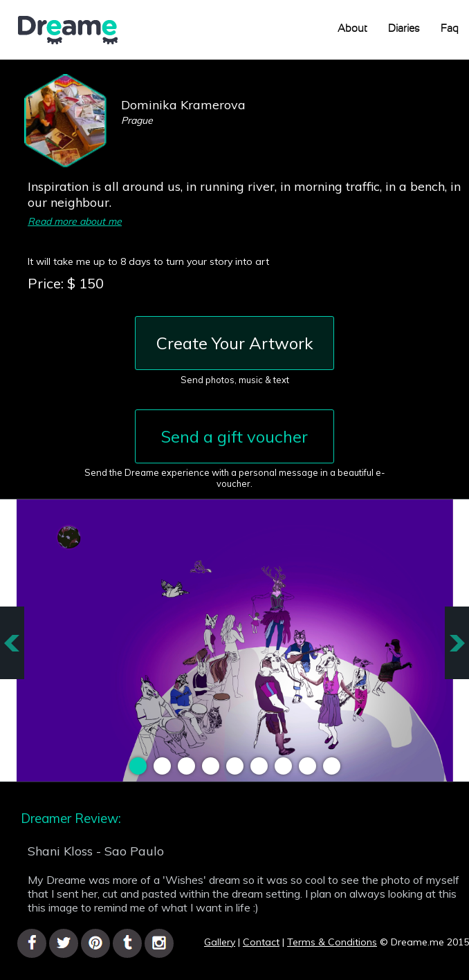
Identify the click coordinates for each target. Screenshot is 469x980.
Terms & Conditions (332, 942)
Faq (450, 29)
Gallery (220, 942)
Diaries (404, 29)
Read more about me (75, 221)
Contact (261, 942)
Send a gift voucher (234, 436)
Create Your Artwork (235, 343)
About (352, 29)
